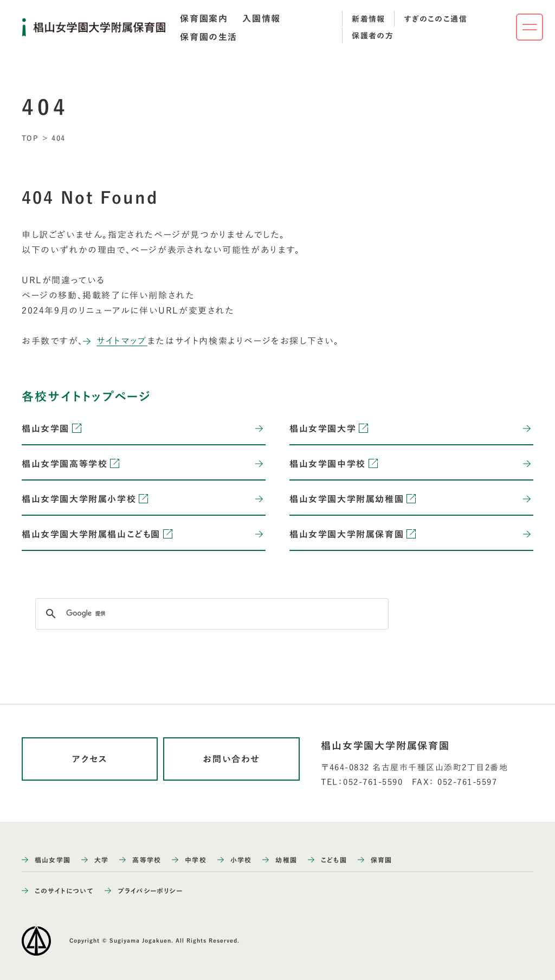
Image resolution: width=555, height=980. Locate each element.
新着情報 (369, 19)
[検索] (210, 614)
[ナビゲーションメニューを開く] (530, 27)
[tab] (204, 18)
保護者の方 (373, 36)
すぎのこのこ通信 (435, 19)
